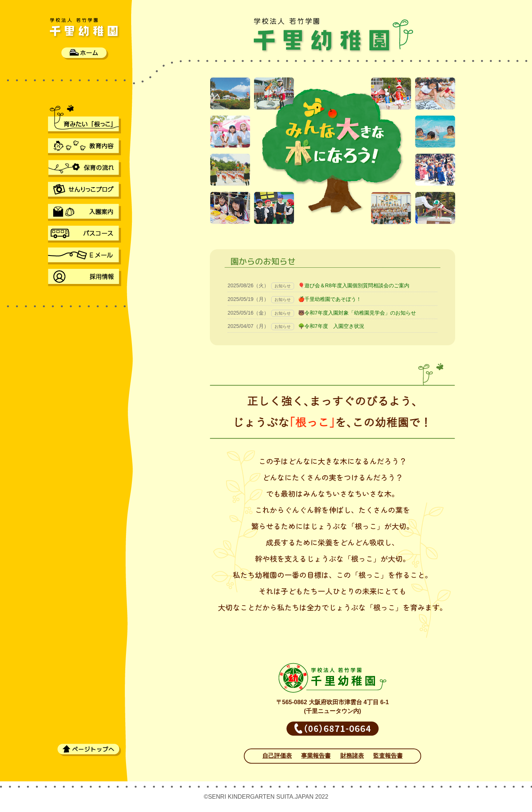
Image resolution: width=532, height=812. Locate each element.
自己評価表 (277, 756)
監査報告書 (388, 756)
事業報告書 (316, 756)
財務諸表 (352, 756)
